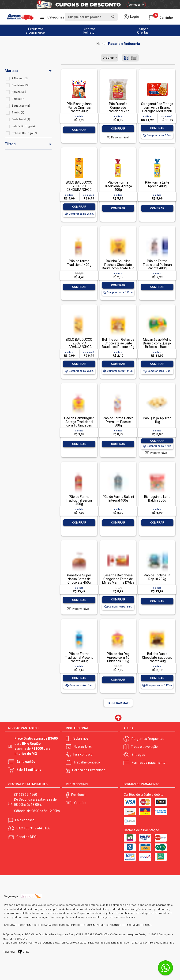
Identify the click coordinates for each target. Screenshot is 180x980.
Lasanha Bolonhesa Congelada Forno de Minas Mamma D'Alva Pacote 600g (118, 581)
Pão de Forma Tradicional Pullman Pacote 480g (157, 265)
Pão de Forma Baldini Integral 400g (118, 498)
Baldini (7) (18, 99)
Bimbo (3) (18, 112)
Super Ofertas (143, 31)
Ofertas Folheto (90, 31)
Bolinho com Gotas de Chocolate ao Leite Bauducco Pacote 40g (118, 343)
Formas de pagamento (149, 762)
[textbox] (91, 17)
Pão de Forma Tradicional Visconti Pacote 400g (79, 657)
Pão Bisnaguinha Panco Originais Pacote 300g (79, 107)
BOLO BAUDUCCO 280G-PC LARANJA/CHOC (79, 343)
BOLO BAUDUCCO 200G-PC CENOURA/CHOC (79, 186)
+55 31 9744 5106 (37, 828)
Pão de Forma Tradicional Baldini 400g (79, 500)
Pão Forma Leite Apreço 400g (157, 184)
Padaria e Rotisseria (124, 44)
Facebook (78, 794)
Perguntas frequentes (148, 738)
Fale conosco (83, 754)
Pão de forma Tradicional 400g (79, 263)
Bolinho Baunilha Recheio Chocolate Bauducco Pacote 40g (118, 265)
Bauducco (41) (21, 106)
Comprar (79, 130)
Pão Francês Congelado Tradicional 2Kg (118, 107)
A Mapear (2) (20, 78)
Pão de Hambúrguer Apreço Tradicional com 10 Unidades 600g (79, 423)
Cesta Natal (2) (21, 119)
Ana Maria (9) (20, 85)
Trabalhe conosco (87, 762)
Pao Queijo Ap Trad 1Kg (157, 420)
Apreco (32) (19, 92)
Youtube (80, 803)
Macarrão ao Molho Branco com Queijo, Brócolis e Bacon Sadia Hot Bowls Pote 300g (157, 347)
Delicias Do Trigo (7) (24, 133)
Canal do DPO (26, 837)
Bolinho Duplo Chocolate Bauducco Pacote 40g (157, 657)
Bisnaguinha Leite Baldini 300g (157, 498)
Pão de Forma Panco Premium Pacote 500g (118, 422)
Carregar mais (118, 703)
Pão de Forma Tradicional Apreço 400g (118, 186)
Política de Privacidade (89, 770)
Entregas (138, 754)
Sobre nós (81, 738)
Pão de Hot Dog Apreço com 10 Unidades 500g (118, 657)
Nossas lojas (83, 746)
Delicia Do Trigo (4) (24, 126)
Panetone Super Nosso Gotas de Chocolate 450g (79, 579)
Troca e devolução (144, 746)
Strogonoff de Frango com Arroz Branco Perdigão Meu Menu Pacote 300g (157, 109)
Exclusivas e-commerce (35, 31)
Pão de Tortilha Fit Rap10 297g (157, 577)
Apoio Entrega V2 (101, 44)
